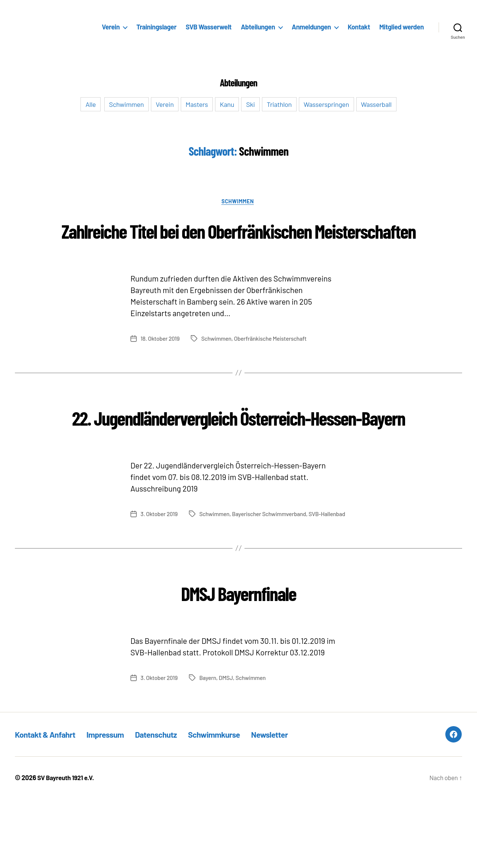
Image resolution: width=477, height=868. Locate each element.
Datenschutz (171, 803)
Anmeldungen (311, 27)
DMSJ (228, 747)
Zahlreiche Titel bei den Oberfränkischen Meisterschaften (238, 244)
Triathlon (279, 104)
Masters (197, 104)
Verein (111, 27)
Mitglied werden (402, 27)
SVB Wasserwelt (209, 27)
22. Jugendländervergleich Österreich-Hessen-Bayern (238, 458)
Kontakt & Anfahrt (49, 803)
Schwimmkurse (235, 803)
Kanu (227, 104)
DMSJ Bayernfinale (238, 661)
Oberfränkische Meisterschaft (273, 367)
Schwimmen (127, 104)
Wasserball (376, 104)
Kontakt (359, 27)
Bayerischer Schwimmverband (212, 583)
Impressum (115, 803)
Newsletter (296, 803)
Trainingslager (156, 27)
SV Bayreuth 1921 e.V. (67, 847)
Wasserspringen (326, 104)
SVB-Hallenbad (272, 583)
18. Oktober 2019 (161, 367)
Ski (250, 104)
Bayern (209, 747)
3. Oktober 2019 (160, 569)
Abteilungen (258, 27)
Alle (91, 104)
